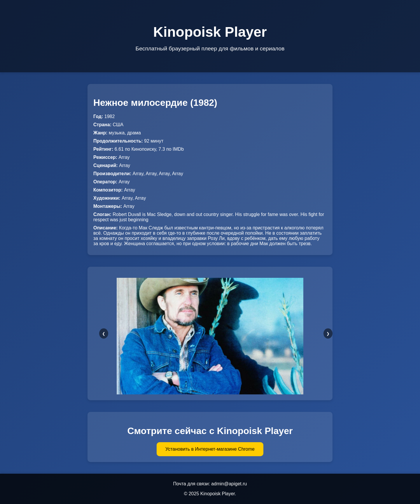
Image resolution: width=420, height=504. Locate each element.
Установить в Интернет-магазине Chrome (210, 449)
